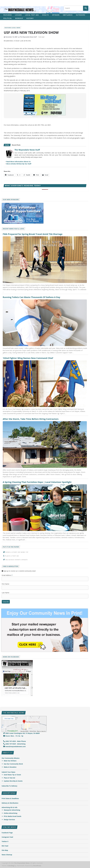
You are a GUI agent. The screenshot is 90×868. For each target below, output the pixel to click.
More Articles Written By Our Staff (19, 164)
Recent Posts (16, 145)
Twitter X (5, 841)
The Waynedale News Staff (28, 37)
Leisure (18, 15)
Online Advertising (11, 813)
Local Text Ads (32, 15)
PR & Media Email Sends (13, 816)
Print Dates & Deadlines (10, 798)
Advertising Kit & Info (10, 807)
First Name (5, 584)
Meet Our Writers (10, 761)
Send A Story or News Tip (17, 552)
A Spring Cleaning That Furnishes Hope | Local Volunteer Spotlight (37, 482)
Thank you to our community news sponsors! (45, 116)
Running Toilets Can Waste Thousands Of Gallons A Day (31, 297)
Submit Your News (8, 772)
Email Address (7, 575)
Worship (19, 18)
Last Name (5, 593)
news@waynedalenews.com (14, 746)
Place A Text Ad (12, 556)
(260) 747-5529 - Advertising (14, 744)
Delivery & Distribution (10, 803)
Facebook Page (7, 833)
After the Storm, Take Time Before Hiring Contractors (31, 419)
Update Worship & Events (13, 781)
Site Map (5, 850)
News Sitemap (7, 855)
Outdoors (81, 15)
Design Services (9, 820)
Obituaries (68, 15)
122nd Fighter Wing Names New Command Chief (28, 358)
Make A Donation (10, 767)
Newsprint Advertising (12, 810)
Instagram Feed (7, 837)
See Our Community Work (13, 764)
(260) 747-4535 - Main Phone (15, 741)
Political (8, 18)
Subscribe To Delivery (9, 786)
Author (7, 145)
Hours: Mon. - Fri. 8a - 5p (13, 736)
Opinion (56, 15)
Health (45, 15)
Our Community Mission (11, 758)
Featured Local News (12, 28)
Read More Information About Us (18, 162)
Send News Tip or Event (12, 775)
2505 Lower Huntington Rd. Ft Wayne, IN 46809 (21, 733)
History (30, 18)
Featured (8, 15)
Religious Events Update (17, 560)
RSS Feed (5, 846)
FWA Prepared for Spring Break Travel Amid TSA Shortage (33, 234)
